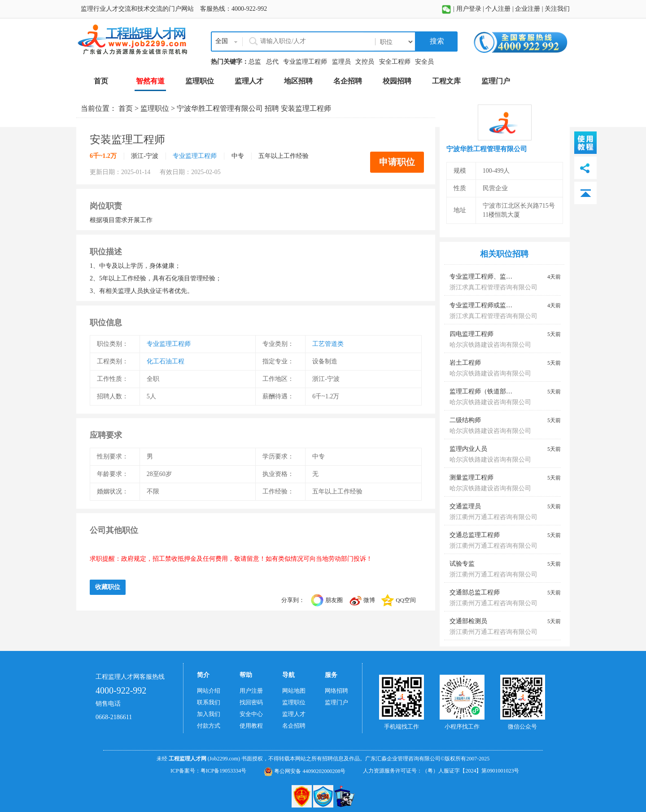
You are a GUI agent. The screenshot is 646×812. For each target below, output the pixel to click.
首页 (126, 108)
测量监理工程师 (471, 478)
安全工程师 (395, 62)
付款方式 (209, 726)
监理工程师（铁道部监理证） (490, 391)
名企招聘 (294, 726)
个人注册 (498, 9)
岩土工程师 (465, 363)
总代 (272, 62)
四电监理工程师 (471, 334)
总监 (255, 62)
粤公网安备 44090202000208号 (305, 771)
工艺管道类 (328, 344)
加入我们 (209, 714)
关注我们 (557, 9)
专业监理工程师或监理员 (484, 305)
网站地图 (294, 691)
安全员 (424, 62)
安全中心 (251, 714)
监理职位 (155, 108)
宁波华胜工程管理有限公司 (220, 108)
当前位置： (100, 108)
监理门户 (336, 702)
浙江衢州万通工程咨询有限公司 (493, 517)
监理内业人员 (468, 449)
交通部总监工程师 (475, 592)
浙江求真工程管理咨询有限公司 (493, 287)
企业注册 (528, 9)
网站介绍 (209, 691)
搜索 (436, 41)
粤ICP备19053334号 (224, 771)
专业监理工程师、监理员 (484, 277)
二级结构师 (465, 420)
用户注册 (251, 691)
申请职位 (397, 162)
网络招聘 (336, 691)
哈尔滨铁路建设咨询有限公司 (490, 345)
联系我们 (209, 702)
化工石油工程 (166, 361)
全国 (222, 41)
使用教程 (251, 726)
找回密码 (251, 702)
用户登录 (469, 9)
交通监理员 (465, 506)
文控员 (365, 62)
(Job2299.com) (224, 759)
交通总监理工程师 (475, 535)
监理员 (341, 62)
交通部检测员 (468, 621)
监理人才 (294, 714)
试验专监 (462, 564)
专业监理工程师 (305, 62)
